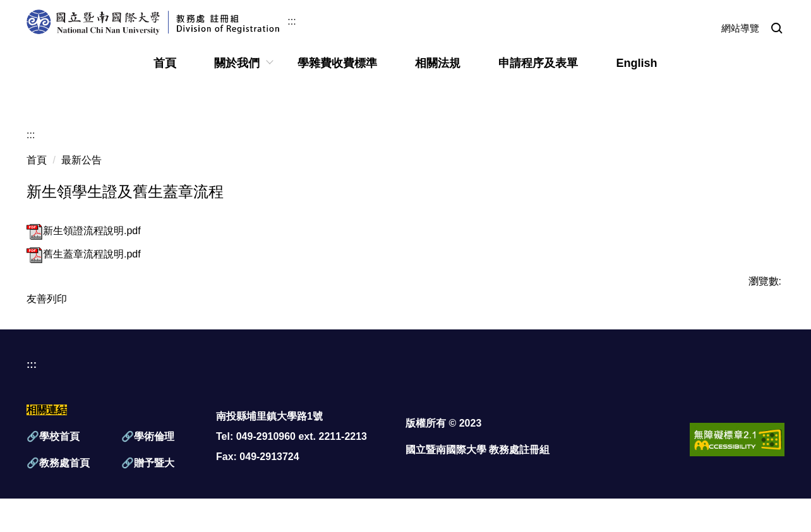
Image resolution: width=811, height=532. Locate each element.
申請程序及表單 (538, 63)
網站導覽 (740, 28)
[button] (777, 29)
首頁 (165, 63)
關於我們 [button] (237, 63)
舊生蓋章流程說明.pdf (84, 254)
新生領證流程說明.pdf (84, 231)
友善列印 (47, 299)
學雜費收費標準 (337, 63)
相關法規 (438, 63)
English (636, 63)
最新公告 (81, 160)
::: (291, 21)
